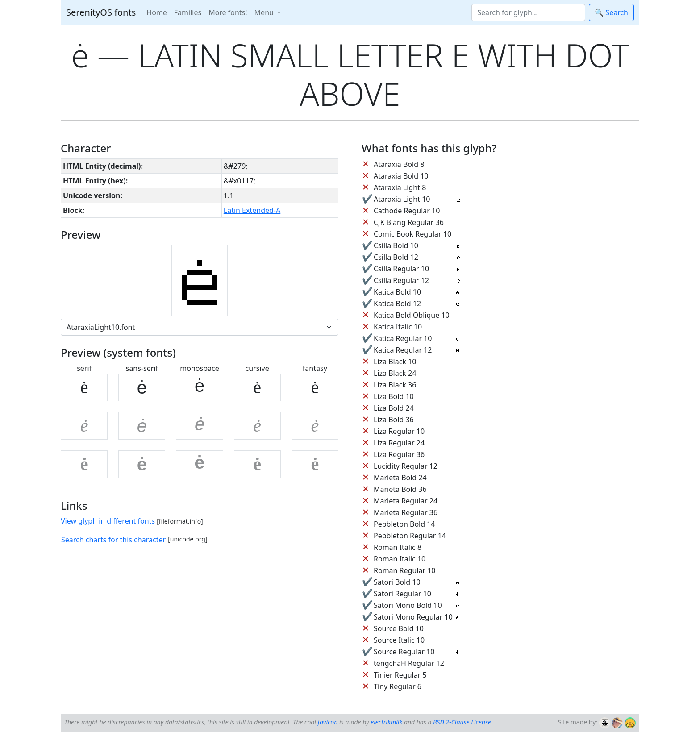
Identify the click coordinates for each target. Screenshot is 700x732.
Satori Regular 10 (402, 594)
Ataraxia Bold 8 (399, 164)
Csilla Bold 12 (396, 257)
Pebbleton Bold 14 (404, 524)
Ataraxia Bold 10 (401, 176)
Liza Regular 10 (399, 431)
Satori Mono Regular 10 (413, 617)
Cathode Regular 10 (407, 211)
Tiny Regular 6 (398, 686)
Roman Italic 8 (398, 547)
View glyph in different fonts (108, 521)
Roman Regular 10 (405, 570)
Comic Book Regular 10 (412, 234)
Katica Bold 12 (397, 304)
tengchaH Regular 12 (409, 663)
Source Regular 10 (404, 652)
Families (188, 12)
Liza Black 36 (395, 385)
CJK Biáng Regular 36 (409, 222)
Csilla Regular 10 (401, 269)
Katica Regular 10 (403, 338)
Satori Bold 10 (397, 582)
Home (157, 12)
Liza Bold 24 (394, 408)
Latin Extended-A (252, 210)
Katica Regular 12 (403, 350)
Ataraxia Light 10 (402, 199)
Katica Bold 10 (397, 292)
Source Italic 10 (399, 640)
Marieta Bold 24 (400, 478)
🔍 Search (611, 12)
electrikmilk (386, 722)
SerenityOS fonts (101, 12)
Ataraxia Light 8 (400, 187)
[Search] (528, 12)
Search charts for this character (113, 540)
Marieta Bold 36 (400, 489)
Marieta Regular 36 (406, 512)
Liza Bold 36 (394, 420)
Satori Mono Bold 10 (408, 605)
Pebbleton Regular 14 (410, 536)
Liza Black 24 (395, 373)
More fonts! (228, 12)
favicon (327, 722)
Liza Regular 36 (399, 454)
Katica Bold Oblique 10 (412, 315)
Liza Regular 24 (399, 443)
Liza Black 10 (395, 362)
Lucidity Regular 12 (406, 466)
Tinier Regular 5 (400, 675)
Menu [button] (265, 12)
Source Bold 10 (399, 628)
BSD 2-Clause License (462, 722)
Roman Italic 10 (400, 559)
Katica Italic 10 (398, 327)
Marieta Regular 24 (406, 501)
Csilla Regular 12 (401, 280)
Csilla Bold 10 (396, 245)
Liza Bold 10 (394, 396)
